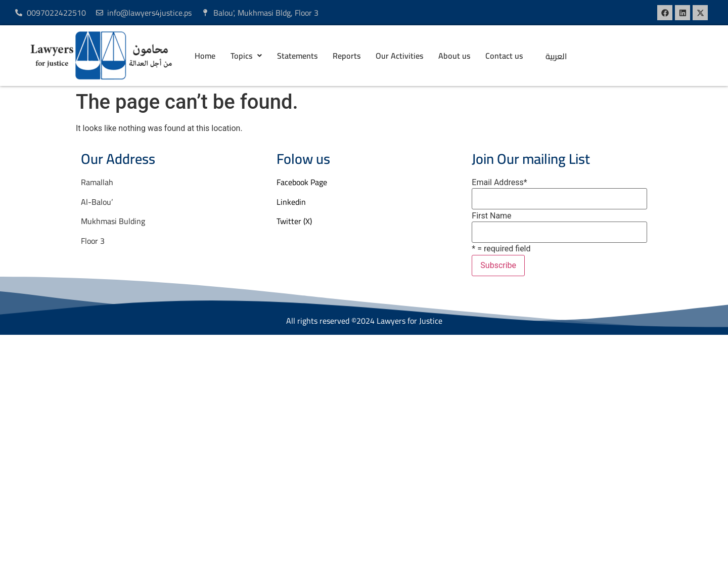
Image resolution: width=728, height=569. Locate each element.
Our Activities (399, 56)
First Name (491, 216)
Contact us (504, 56)
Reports (347, 56)
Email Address (499, 183)
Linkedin (291, 202)
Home (205, 56)
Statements (297, 56)
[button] (246, 56)
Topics (246, 56)
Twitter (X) (294, 221)
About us (454, 56)
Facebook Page (302, 182)
